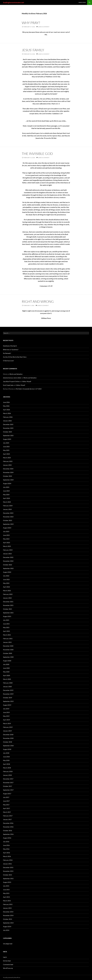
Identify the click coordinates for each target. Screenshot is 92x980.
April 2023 (6, 543)
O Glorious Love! (8, 361)
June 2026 (6, 402)
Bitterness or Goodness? (11, 350)
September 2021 (8, 613)
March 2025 (7, 458)
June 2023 (6, 535)
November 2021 (8, 605)
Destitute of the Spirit (10, 346)
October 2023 (8, 520)
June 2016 (6, 845)
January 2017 (7, 819)
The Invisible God (37, 154)
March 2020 (7, 679)
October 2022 (8, 565)
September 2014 (8, 923)
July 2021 (6, 620)
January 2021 (7, 642)
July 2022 (6, 576)
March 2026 (7, 413)
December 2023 (8, 513)
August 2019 (7, 705)
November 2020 (8, 650)
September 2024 (8, 480)
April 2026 (6, 410)
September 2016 (8, 834)
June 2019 (6, 712)
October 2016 (8, 831)
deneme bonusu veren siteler (12, 378)
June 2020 (6, 668)
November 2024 (8, 472)
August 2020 (7, 661)
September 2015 (8, 879)
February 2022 (8, 594)
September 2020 (8, 657)
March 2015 (7, 901)
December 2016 (8, 823)
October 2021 (8, 609)
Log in (5, 957)
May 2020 (6, 672)
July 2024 (6, 487)
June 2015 (6, 890)
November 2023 (8, 517)
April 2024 (6, 498)
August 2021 (7, 616)
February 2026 (8, 417)
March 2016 (7, 856)
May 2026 (6, 406)
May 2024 (6, 495)
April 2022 (6, 587)
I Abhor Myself (26, 381)
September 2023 (8, 524)
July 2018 (6, 753)
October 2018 (8, 742)
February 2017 (8, 816)
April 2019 (6, 720)
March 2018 (7, 768)
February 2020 (8, 683)
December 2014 (8, 912)
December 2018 (8, 735)
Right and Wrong (38, 301)
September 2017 (8, 790)
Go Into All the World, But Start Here (15, 357)
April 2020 (6, 675)
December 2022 (8, 557)
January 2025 (7, 465)
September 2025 (8, 435)
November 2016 (8, 827)
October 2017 (8, 786)
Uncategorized (8, 944)
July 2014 (6, 930)
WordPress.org (8, 968)
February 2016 (8, 860)
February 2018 (8, 771)
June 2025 (6, 447)
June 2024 (6, 491)
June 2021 (6, 624)
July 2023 (6, 531)
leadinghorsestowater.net (14, 2)
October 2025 (8, 432)
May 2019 (6, 716)
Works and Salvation (16, 374)
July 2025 (6, 443)
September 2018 (8, 746)
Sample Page (82, 2)
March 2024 (7, 502)
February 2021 (8, 639)
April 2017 (6, 808)
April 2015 (6, 897)
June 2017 (6, 801)
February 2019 (8, 727)
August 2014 (7, 927)
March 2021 (7, 635)
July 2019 (6, 709)
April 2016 (6, 853)
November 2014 (8, 915)
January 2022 (7, 598)
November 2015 (8, 871)
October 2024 (8, 476)
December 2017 (8, 779)
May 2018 (6, 760)
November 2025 (8, 428)
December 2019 (8, 690)
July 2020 (6, 664)
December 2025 (8, 424)
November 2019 (8, 694)
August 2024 (7, 483)
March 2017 (7, 812)
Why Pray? (31, 23)
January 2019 (7, 731)
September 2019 (8, 701)
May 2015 (6, 893)
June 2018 (6, 757)
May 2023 (6, 539)
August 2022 (7, 572)
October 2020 (8, 653)
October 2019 (8, 698)
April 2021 (6, 631)
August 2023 (7, 528)
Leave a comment (44, 27)
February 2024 (8, 506)
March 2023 (7, 546)
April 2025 (6, 454)
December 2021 (8, 602)
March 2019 (7, 723)
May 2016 (6, 849)
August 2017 (7, 794)
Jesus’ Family (33, 50)
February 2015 (8, 904)
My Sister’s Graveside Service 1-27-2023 (29, 389)
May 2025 (6, 450)
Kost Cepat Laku (8, 385)
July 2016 (6, 842)
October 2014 (8, 919)
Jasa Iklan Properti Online (11, 381)
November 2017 (8, 783)
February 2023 (8, 550)
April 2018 (6, 764)
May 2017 (6, 805)
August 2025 (7, 439)
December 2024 (8, 469)
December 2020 (8, 646)
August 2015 (7, 882)
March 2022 (7, 591)
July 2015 (6, 886)
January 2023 (7, 554)
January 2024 (7, 509)
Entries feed (7, 961)
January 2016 (7, 864)
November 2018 (8, 738)
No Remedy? (7, 353)
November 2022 (8, 561)
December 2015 (8, 867)
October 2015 (8, 875)
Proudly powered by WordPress (12, 977)
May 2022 (6, 583)
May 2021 (6, 627)
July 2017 (6, 797)
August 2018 (7, 749)
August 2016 (7, 838)
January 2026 (7, 421)
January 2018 (7, 775)
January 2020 (7, 687)
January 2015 (7, 908)
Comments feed (8, 964)
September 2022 (8, 568)
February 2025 (8, 461)
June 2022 (6, 579)
